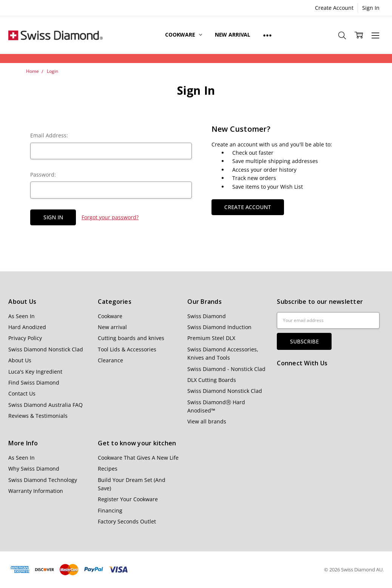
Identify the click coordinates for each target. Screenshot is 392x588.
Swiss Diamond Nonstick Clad (46, 349)
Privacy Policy (25, 338)
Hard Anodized (27, 327)
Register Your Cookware (128, 499)
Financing (110, 510)
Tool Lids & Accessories (127, 349)
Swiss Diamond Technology (43, 480)
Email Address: (49, 135)
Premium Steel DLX (211, 338)
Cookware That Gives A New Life (138, 458)
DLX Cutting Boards (212, 380)
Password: (43, 175)
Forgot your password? (110, 217)
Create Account (334, 8)
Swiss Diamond (207, 316)
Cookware (184, 35)
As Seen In (22, 316)
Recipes (108, 469)
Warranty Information (36, 491)
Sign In (371, 8)
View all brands (207, 421)
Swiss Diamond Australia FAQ (46, 405)
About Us (20, 360)
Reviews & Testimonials (38, 416)
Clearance (110, 360)
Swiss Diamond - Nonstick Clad (226, 369)
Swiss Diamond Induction (219, 327)
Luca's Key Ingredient (35, 372)
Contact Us (22, 393)
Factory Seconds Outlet (127, 521)
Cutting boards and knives (131, 338)
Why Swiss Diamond (34, 469)
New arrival (233, 35)
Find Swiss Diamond (34, 383)
